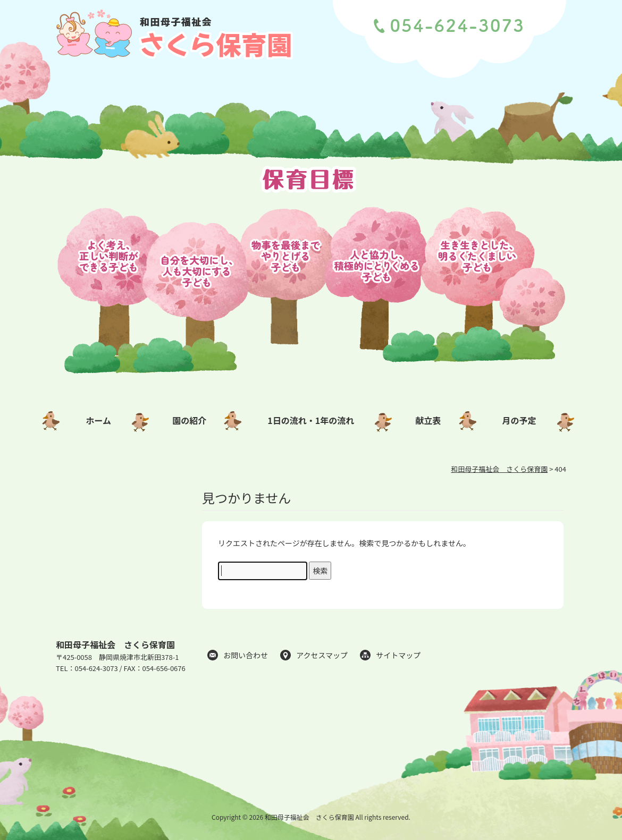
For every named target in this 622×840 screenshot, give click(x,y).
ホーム (98, 420)
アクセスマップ (322, 655)
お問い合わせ (246, 655)
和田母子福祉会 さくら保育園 (115, 644)
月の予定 (519, 420)
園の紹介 (189, 420)
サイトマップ (398, 655)
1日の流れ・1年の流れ (311, 420)
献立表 (428, 420)
